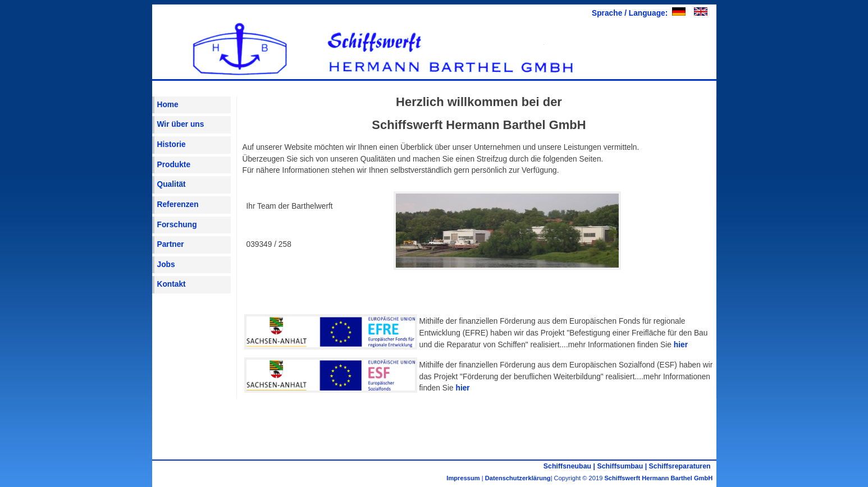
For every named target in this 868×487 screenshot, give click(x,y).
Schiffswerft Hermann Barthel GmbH (660, 478)
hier (681, 345)
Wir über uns (181, 124)
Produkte (174, 165)
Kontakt (172, 284)
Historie (172, 144)
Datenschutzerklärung (518, 478)
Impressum (463, 478)
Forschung (177, 225)
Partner (171, 244)
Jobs (166, 265)
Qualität (172, 184)
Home (168, 105)
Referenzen (178, 205)
